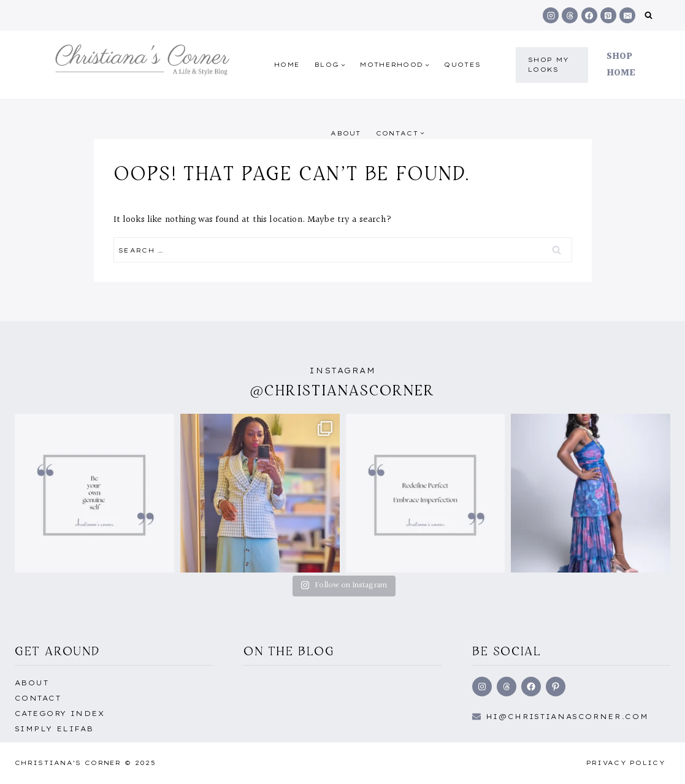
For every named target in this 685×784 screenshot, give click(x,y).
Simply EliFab (54, 729)
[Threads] (570, 15)
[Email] (627, 15)
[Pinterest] (608, 15)
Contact (38, 698)
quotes (462, 65)
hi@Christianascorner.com (567, 717)
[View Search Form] (649, 16)
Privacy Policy (626, 763)
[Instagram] (551, 15)
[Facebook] (589, 15)
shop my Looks (549, 65)
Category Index (59, 714)
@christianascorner (343, 390)
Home (287, 65)
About (346, 133)
